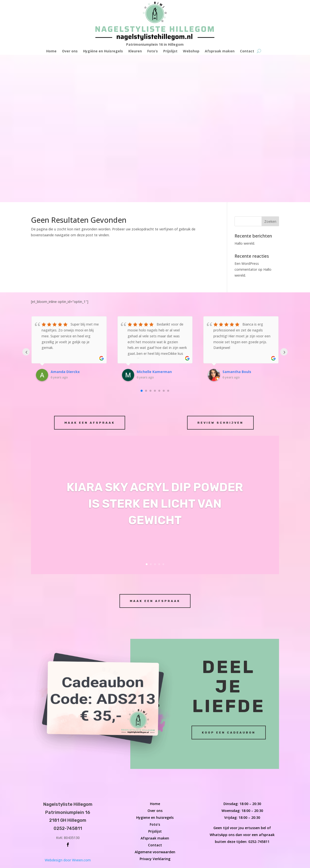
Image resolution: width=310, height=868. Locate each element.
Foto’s (153, 51)
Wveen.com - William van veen (24, 865)
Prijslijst (170, 51)
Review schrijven (220, 275)
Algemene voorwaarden (155, 705)
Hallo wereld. (245, 96)
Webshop (191, 51)
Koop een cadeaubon (229, 585)
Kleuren (135, 51)
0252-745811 (259, 694)
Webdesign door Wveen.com (68, 713)
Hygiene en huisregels (155, 670)
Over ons (70, 51)
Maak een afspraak (90, 275)
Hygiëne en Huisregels (103, 51)
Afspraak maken (220, 51)
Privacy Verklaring (155, 711)
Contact (247, 51)
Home (51, 51)
